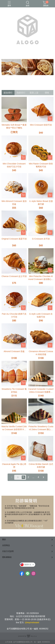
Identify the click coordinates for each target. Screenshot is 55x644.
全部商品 (6, 545)
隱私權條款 (7, 557)
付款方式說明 (8, 551)
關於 (4, 539)
